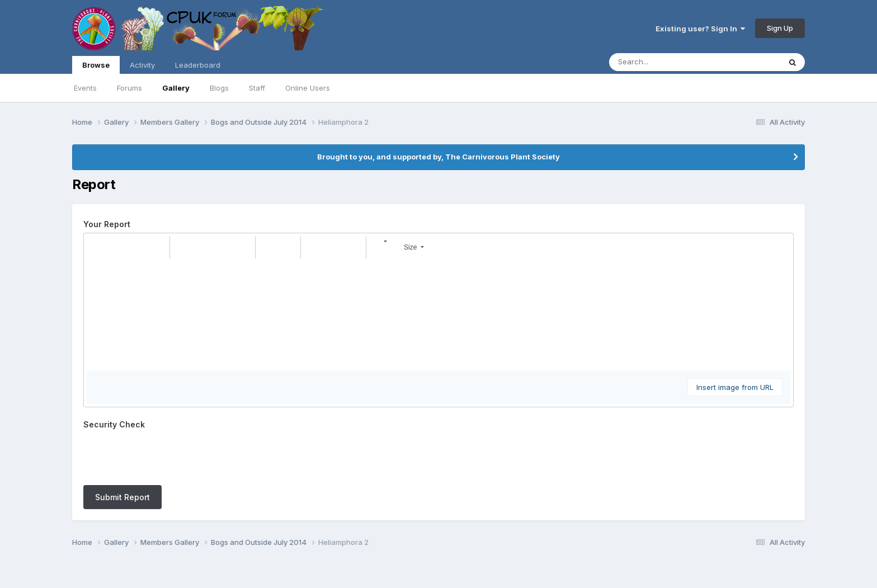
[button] (97, 247)
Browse (96, 67)
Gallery (176, 88)
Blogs (219, 88)
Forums (129, 88)
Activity (142, 65)
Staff (257, 88)
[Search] (664, 62)
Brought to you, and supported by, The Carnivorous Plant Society (438, 157)
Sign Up (780, 28)
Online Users (308, 88)
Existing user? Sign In (700, 29)
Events (85, 88)
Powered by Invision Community (438, 571)
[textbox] (438, 314)
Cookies (464, 547)
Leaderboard (198, 65)
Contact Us (418, 547)
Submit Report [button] (122, 453)
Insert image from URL (735, 387)
